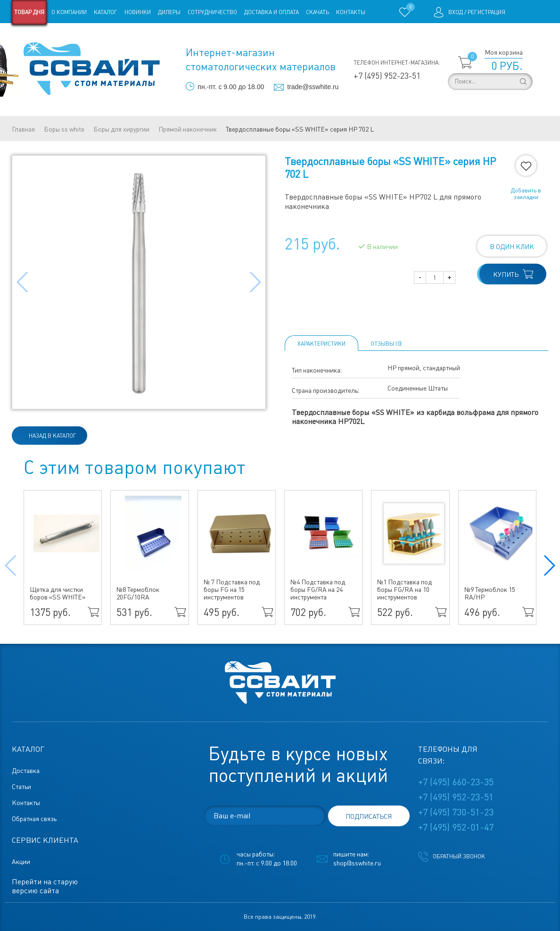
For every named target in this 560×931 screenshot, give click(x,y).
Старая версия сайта (78, 37)
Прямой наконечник (188, 129)
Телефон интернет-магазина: (397, 63)
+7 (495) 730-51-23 (456, 812)
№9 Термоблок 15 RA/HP (490, 593)
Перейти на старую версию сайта (45, 886)
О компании (69, 12)
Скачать (317, 12)
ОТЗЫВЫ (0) (386, 344)
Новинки (138, 12)
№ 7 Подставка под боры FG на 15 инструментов (232, 590)
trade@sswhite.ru (313, 87)
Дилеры (169, 12)
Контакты (351, 12)
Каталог (106, 12)
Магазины (26, 37)
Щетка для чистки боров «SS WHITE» (58, 593)
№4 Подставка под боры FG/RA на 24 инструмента (318, 590)
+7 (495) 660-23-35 (456, 782)
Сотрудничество (212, 12)
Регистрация (486, 12)
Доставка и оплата (272, 12)
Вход (456, 12)
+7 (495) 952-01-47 (456, 827)
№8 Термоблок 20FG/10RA (138, 593)
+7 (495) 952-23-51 (387, 76)
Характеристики (321, 344)
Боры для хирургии (121, 129)
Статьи (125, 37)
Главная (23, 129)
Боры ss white (64, 129)
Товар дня (29, 12)
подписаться (369, 816)
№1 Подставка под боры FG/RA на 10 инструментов (404, 590)
